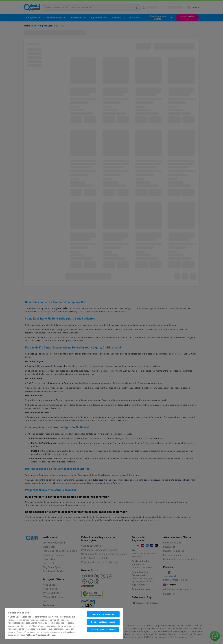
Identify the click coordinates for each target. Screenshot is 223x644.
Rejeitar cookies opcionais (103, 622)
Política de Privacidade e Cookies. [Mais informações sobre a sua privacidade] (41, 635)
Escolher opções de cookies (103, 629)
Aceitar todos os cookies (103, 614)
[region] (64, 624)
